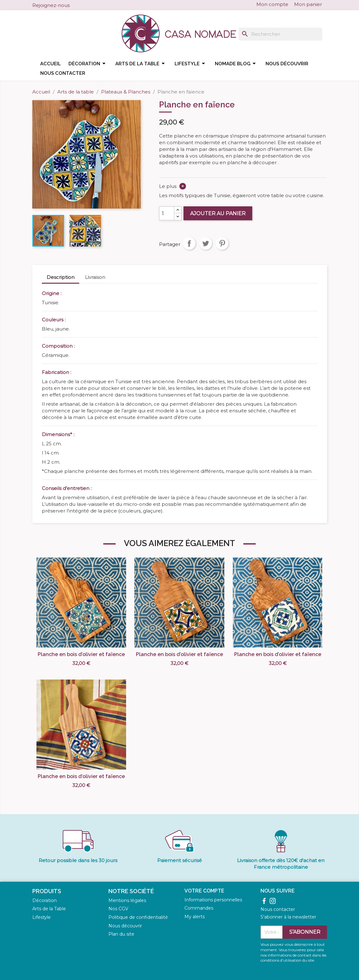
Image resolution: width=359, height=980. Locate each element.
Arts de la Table (49, 909)
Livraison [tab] (95, 277)
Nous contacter (63, 73)
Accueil (51, 64)
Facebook (73, 5)
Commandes (199, 908)
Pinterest (222, 243)
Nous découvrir (287, 64)
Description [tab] (61, 277)
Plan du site (121, 934)
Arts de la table (141, 63)
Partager (189, 243)
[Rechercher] (280, 34)
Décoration (88, 63)
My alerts (195, 917)
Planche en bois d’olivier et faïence (81, 654)
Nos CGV (118, 909)
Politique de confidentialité (138, 917)
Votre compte (204, 891)
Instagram (82, 5)
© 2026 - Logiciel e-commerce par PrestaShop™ (180, 972)
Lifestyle (191, 63)
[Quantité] (167, 213)
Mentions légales (127, 900)
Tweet (206, 243)
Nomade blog (236, 63)
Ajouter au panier (218, 213)
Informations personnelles (213, 900)
